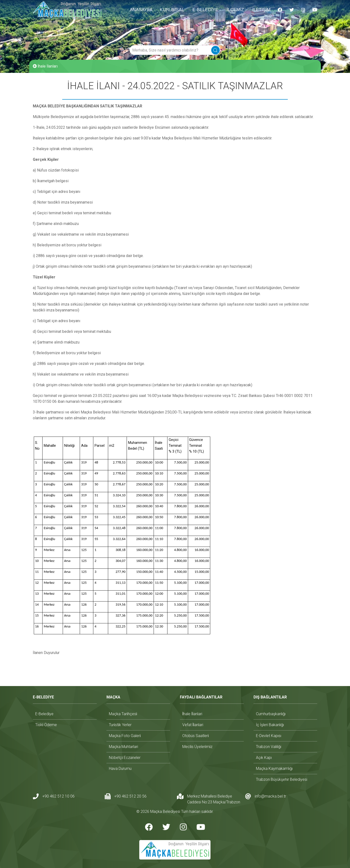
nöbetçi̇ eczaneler (125, 758)
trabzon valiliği (269, 747)
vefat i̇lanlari (193, 725)
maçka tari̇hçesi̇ (123, 714)
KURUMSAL (172, 10)
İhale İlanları (45, 66)
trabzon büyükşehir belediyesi (282, 779)
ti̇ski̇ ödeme (46, 725)
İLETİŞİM (261, 10)
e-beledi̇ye (44, 714)
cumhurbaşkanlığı (271, 714)
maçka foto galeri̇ (125, 736)
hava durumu (120, 769)
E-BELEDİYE (205, 10)
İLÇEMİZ (235, 10)
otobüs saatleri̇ (196, 736)
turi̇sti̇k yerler (120, 725)
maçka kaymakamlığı (274, 769)
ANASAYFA (141, 10)
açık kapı (264, 758)
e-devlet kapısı (269, 736)
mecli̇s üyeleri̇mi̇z (197, 747)
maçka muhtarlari (123, 747)
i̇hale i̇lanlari (192, 714)
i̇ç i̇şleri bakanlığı (270, 725)
